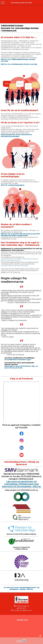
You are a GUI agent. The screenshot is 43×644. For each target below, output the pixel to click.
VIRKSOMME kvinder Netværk (21, 3)
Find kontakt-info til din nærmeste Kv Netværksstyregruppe (16, 135)
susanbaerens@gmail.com (23, 610)
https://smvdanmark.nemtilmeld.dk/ (14, 266)
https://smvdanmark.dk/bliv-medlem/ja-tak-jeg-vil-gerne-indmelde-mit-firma (20, 260)
